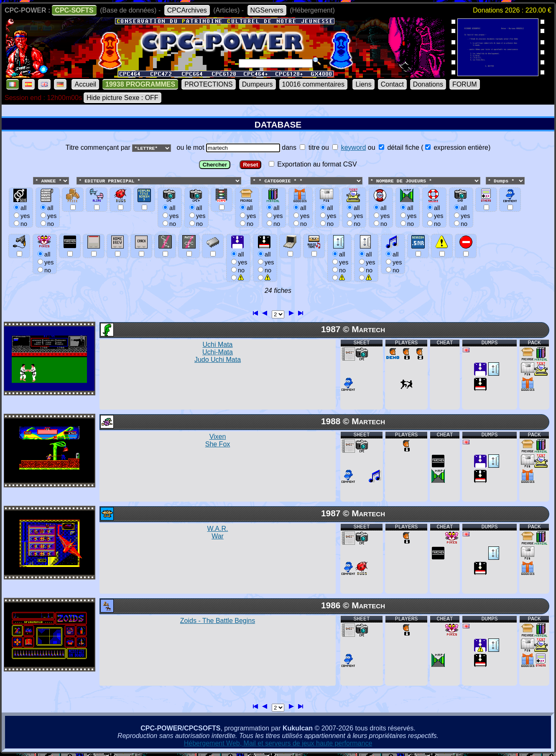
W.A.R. (218, 533)
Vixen (218, 441)
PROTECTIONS (209, 84)
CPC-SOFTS (74, 10)
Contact (392, 84)
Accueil (85, 84)
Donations (428, 84)
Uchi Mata (218, 352)
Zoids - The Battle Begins (218, 621)
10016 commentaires (313, 84)
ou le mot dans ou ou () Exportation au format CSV (278, 216)
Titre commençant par (99, 147)
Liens (363, 84)
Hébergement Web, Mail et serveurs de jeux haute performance (278, 744)
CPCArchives (187, 10)
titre (310, 147)
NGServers (267, 10)
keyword (354, 147)
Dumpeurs (258, 84)
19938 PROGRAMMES (140, 84)
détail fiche (399, 147)
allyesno (238, 262)
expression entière (457, 147)
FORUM (465, 84)
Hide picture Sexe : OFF (122, 98)
